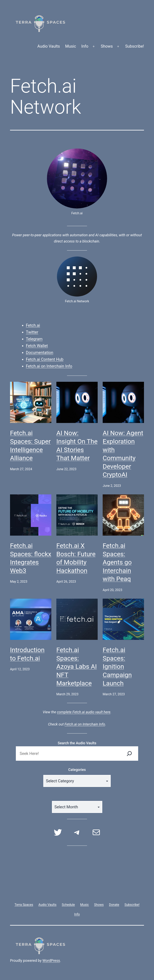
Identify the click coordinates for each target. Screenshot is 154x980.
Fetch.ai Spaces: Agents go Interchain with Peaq (117, 562)
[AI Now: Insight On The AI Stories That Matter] (77, 402)
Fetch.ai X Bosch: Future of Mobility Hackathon (76, 558)
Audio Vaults (49, 46)
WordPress (51, 960)
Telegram (34, 339)
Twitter (32, 332)
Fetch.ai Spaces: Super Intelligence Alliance (30, 445)
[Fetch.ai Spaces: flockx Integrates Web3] (31, 515)
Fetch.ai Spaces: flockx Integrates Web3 (31, 558)
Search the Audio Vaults (77, 743)
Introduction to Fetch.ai (27, 654)
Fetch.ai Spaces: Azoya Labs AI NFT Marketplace (77, 666)
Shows (107, 46)
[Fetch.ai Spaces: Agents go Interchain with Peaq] (123, 515)
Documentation (40, 353)
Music (71, 46)
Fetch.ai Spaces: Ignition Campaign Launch (117, 666)
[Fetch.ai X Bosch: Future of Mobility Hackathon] (77, 515)
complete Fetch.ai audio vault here (84, 712)
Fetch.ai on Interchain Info (49, 366)
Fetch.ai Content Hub (45, 359)
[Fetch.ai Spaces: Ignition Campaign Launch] (123, 619)
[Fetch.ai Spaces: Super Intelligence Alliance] (31, 402)
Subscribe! (135, 46)
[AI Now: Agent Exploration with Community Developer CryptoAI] (123, 402)
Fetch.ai (33, 325)
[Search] (129, 754)
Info (85, 46)
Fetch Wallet (37, 346)
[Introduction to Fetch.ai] (31, 619)
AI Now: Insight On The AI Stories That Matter (77, 445)
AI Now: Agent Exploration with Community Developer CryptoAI (123, 454)
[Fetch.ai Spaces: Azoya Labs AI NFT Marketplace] (77, 619)
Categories (77, 770)
